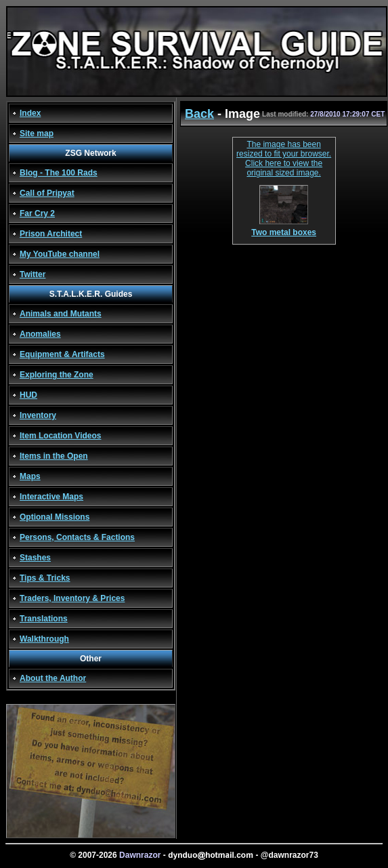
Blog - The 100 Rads (59, 173)
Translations (44, 619)
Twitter (33, 274)
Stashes (35, 558)
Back (199, 114)
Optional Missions (55, 517)
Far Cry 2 (37, 213)
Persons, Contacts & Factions (77, 537)
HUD (28, 395)
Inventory (38, 415)
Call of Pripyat (47, 193)
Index (30, 113)
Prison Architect (51, 234)
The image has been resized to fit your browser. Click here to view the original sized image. (284, 159)
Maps (30, 476)
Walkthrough (44, 639)
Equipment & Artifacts (62, 354)
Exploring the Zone (57, 375)
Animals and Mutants (61, 314)
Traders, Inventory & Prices (72, 598)
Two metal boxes (284, 229)
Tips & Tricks (45, 578)
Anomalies (40, 334)
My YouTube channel (60, 254)
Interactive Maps (51, 497)
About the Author (53, 678)
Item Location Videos (60, 436)
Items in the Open (54, 456)
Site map (37, 133)
